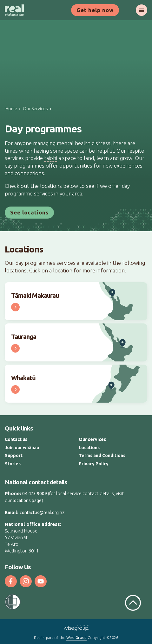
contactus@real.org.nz (42, 513)
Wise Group (76, 638)
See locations (29, 212)
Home (11, 109)
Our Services (35, 109)
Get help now (95, 10)
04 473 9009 (35, 494)
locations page (27, 501)
